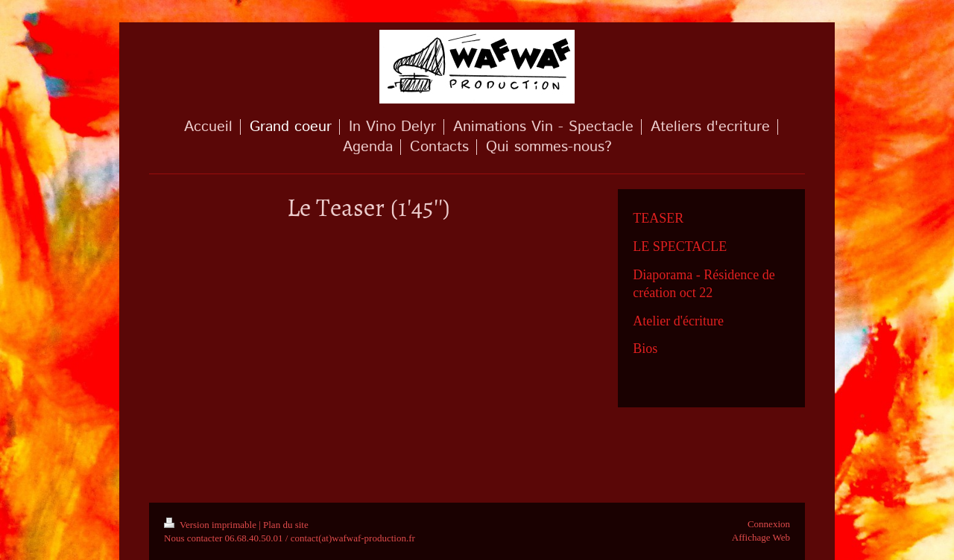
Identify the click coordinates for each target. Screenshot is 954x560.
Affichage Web (761, 537)
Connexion (769, 524)
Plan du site (286, 525)
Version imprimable (211, 525)
